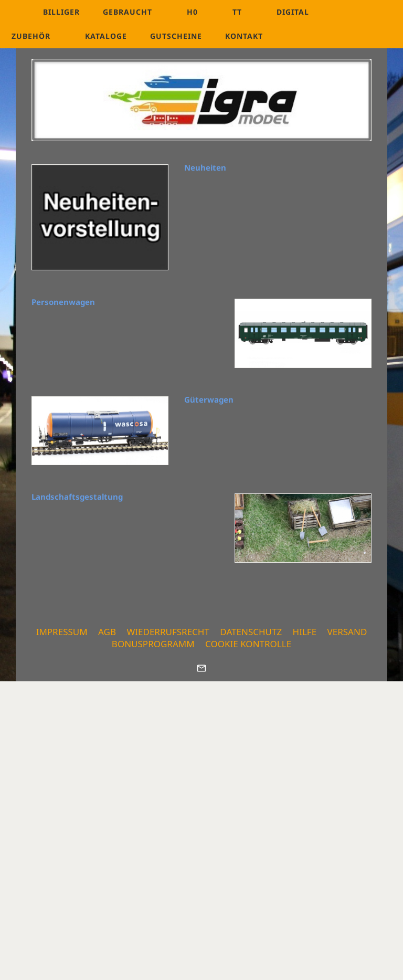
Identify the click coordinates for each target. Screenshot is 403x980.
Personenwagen (63, 302)
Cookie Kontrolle (248, 644)
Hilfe (305, 632)
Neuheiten (205, 167)
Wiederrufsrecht (168, 632)
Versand (347, 632)
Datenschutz (251, 632)
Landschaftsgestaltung (77, 497)
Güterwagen (209, 399)
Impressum (62, 632)
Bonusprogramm (153, 644)
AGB (107, 632)
